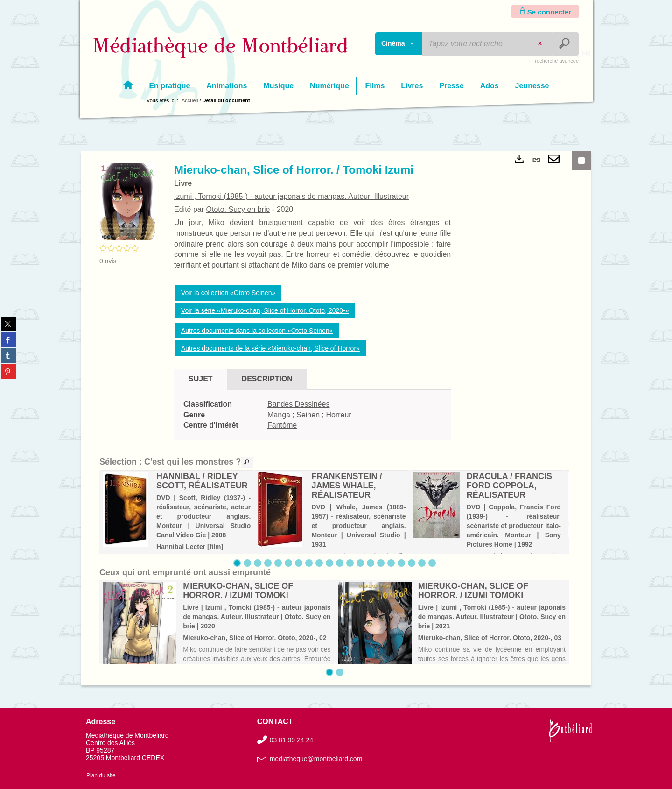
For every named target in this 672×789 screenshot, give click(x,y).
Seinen (308, 415)
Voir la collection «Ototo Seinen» (228, 293)
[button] (127, 201)
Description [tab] (267, 379)
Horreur (338, 415)
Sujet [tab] (201, 379)
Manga (279, 415)
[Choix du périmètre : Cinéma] (399, 44)
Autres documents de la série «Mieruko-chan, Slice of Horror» (270, 348)
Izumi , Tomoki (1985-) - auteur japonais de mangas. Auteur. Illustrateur (291, 196)
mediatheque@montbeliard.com (316, 759)
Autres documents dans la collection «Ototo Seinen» (257, 331)
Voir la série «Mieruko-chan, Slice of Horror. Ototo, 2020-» (265, 310)
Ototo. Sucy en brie (238, 209)
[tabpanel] (312, 415)
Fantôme (282, 425)
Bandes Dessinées (298, 404)
